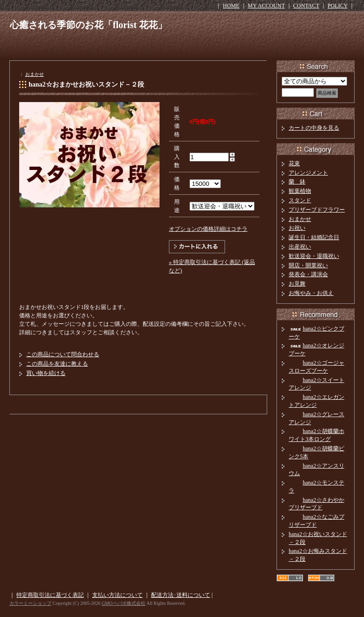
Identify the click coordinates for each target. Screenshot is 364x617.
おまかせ (35, 74)
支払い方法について (117, 595)
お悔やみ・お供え (311, 293)
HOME (231, 6)
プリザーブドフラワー (317, 210)
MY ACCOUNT (266, 6)
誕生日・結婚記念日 (314, 237)
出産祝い (300, 247)
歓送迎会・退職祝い (314, 256)
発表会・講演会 (308, 274)
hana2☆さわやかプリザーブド (317, 504)
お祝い (297, 228)
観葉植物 (300, 191)
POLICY (338, 6)
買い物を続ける (46, 373)
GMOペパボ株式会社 (123, 603)
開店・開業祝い (308, 265)
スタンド (300, 200)
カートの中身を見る (314, 128)
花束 (294, 163)
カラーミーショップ (30, 603)
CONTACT (306, 6)
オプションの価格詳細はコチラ (208, 229)
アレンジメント (308, 173)
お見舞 (297, 284)
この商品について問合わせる (63, 354)
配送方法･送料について (181, 595)
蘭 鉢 (297, 182)
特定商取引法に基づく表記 (50, 595)
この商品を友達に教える (57, 364)
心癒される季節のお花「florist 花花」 (88, 25)
